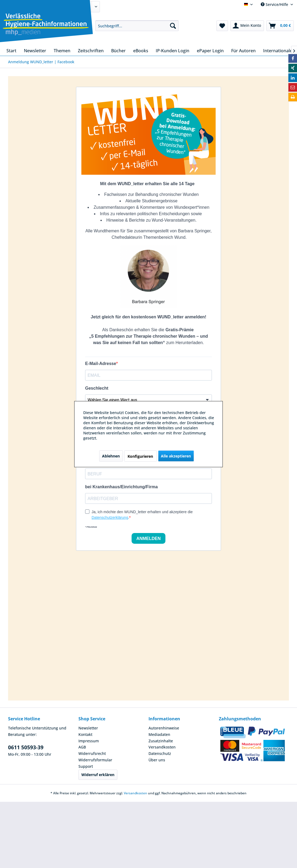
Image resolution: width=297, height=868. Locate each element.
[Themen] (62, 51)
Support (86, 766)
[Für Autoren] (243, 51)
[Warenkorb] (280, 26)
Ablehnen (111, 456)
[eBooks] (141, 51)
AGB (82, 747)
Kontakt (85, 734)
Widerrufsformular (95, 760)
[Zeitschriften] (91, 51)
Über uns (157, 760)
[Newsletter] (35, 51)
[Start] (11, 51)
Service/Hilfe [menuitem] (275, 4)
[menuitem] (137, 26)
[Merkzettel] (222, 26)
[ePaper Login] (210, 51)
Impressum (89, 741)
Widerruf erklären (98, 775)
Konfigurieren (140, 456)
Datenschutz (160, 753)
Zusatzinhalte (161, 741)
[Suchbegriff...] (137, 26)
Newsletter (88, 728)
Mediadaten (159, 734)
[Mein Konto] (247, 26)
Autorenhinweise (164, 728)
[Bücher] (118, 51)
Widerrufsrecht (92, 753)
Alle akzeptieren (176, 456)
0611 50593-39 (26, 747)
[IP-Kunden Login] (173, 51)
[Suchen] (173, 26)
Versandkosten (162, 747)
